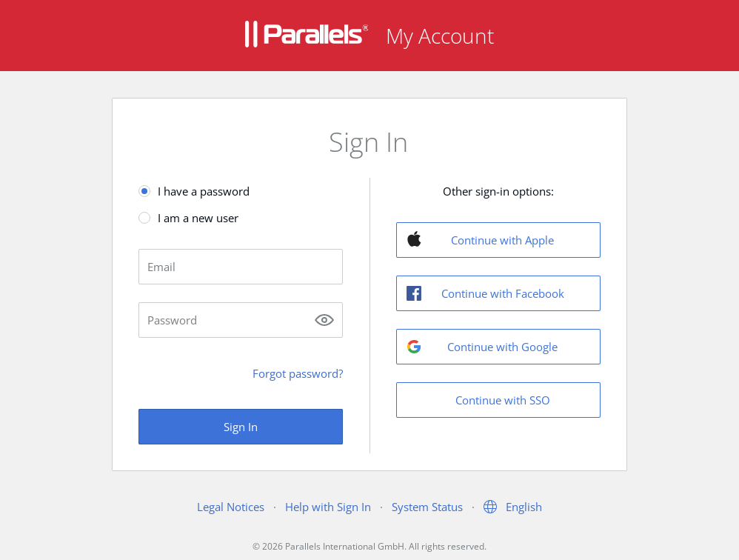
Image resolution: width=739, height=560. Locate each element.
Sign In (241, 427)
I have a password (204, 191)
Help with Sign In (328, 507)
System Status (427, 507)
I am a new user (198, 218)
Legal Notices (231, 507)
